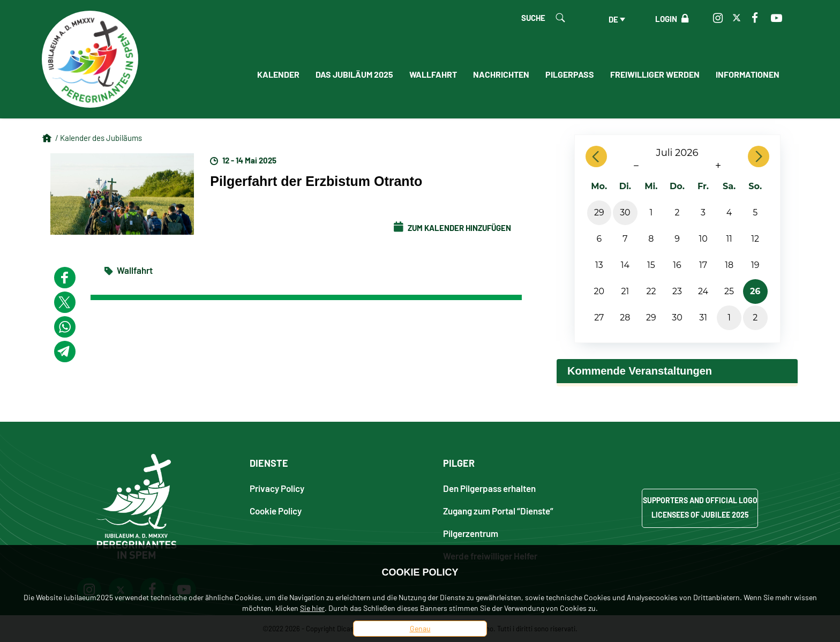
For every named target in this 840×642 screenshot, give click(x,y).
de (613, 19)
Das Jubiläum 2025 (354, 74)
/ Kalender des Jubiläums (99, 138)
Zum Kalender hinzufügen (452, 228)
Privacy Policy (277, 488)
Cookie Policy (276, 510)
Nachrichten (501, 74)
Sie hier (312, 608)
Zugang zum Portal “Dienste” (498, 510)
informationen (748, 74)
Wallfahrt (433, 74)
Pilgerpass (570, 74)
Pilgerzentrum (471, 533)
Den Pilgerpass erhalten (489, 488)
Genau (420, 628)
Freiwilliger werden (655, 74)
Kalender (278, 74)
